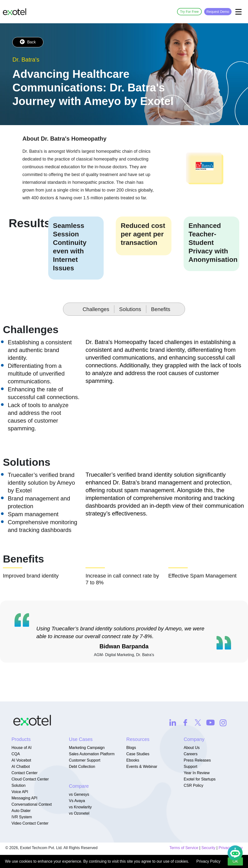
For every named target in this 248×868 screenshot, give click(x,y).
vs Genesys (79, 794)
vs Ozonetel (79, 813)
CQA (16, 754)
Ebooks (133, 760)
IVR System (22, 817)
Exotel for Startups (200, 779)
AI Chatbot (21, 767)
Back (28, 42)
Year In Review (197, 773)
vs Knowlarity (80, 807)
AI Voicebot (21, 760)
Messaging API (24, 798)
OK (235, 861)
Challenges (96, 309)
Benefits (161, 309)
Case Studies (138, 754)
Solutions (130, 309)
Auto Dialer (21, 811)
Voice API (20, 792)
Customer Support (85, 760)
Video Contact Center (30, 823)
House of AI (21, 748)
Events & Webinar (142, 767)
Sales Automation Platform (92, 754)
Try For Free (189, 12)
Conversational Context (31, 804)
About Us (192, 748)
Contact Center (24, 773)
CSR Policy (193, 785)
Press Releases (197, 760)
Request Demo (218, 12)
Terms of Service (184, 848)
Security (209, 848)
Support (190, 767)
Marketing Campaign (87, 748)
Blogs (131, 748)
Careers (190, 754)
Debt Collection (82, 767)
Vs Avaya (77, 801)
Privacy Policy (209, 861)
